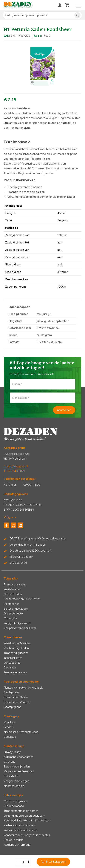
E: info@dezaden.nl (16, 466)
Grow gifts (10, 618)
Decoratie (10, 668)
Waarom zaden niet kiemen (21, 830)
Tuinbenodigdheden (16, 653)
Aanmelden (64, 410)
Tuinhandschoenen (15, 672)
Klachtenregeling (14, 786)
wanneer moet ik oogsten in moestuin (27, 835)
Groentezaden (13, 594)
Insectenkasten (13, 658)
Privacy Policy (12, 752)
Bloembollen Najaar (16, 697)
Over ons (9, 762)
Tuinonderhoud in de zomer (21, 811)
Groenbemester (14, 614)
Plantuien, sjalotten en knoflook (23, 688)
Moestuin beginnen (16, 801)
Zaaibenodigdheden (16, 648)
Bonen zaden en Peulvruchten (22, 599)
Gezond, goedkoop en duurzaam (24, 816)
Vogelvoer (10, 722)
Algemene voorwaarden (19, 757)
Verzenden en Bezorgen (19, 771)
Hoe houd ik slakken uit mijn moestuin (27, 821)
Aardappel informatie (17, 845)
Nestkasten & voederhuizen (21, 732)
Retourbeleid (12, 776)
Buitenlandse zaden (16, 609)
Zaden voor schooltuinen (19, 825)
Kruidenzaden (12, 589)
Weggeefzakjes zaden (18, 623)
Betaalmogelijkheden (17, 767)
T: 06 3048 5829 (14, 471)
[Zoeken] (77, 15)
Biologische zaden (15, 584)
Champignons (12, 707)
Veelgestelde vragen (16, 781)
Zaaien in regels (13, 840)
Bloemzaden (11, 604)
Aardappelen (12, 692)
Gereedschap (12, 663)
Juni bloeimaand (14, 806)
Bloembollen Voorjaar (17, 702)
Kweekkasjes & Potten (17, 643)
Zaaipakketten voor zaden (20, 628)
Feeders (9, 727)
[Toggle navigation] (79, 5)
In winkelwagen (53, 862)
